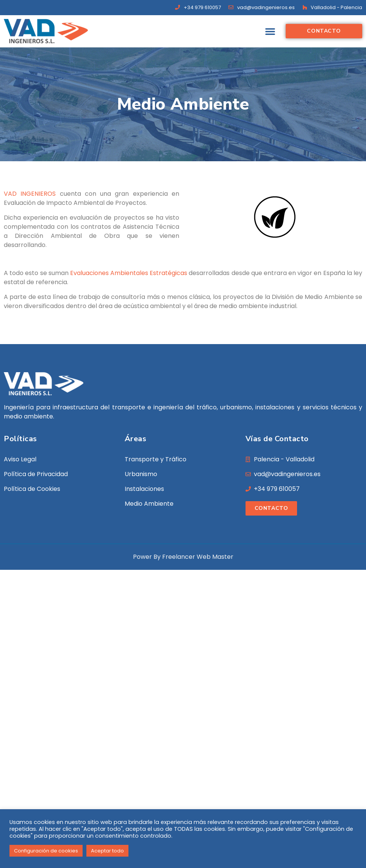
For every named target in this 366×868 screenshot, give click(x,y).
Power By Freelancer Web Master (183, 557)
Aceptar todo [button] (107, 851)
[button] (270, 31)
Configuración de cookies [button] (46, 851)
